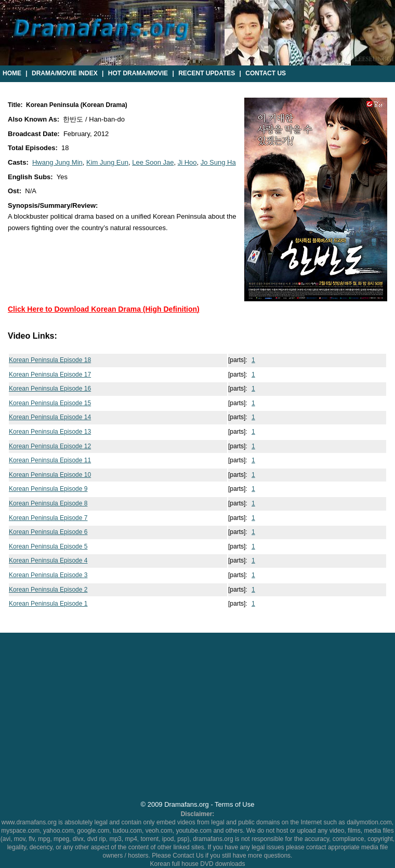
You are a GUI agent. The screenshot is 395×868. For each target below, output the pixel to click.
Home (12, 73)
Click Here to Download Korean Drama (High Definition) (104, 309)
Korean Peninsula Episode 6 (48, 532)
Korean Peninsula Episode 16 (50, 389)
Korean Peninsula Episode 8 (48, 503)
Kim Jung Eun (107, 162)
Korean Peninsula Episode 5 (48, 546)
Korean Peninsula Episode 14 (50, 417)
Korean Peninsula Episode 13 (50, 432)
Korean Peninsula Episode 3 (48, 575)
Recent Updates (207, 73)
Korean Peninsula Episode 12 (50, 446)
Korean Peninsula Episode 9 (48, 489)
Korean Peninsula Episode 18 (50, 360)
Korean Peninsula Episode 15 (50, 403)
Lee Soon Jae (153, 162)
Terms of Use (234, 804)
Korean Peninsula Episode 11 (50, 460)
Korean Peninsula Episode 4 (48, 560)
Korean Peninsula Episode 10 (50, 475)
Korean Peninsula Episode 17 (50, 375)
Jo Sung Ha (218, 162)
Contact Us (266, 73)
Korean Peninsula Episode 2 (48, 590)
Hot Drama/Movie (138, 73)
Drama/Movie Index (65, 73)
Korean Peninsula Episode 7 (48, 518)
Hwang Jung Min (57, 162)
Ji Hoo (187, 162)
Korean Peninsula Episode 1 (48, 604)
